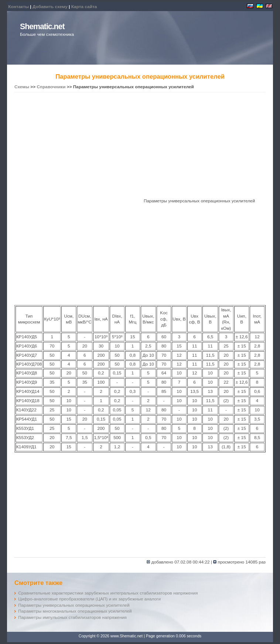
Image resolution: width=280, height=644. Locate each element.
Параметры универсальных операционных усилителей (74, 605)
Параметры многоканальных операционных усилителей (75, 611)
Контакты (18, 7)
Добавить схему (50, 7)
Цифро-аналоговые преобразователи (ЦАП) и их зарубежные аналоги (89, 599)
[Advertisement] (140, 146)
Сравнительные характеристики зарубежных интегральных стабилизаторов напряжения (108, 593)
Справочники (51, 87)
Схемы (22, 87)
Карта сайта (84, 7)
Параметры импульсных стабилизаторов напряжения (72, 617)
